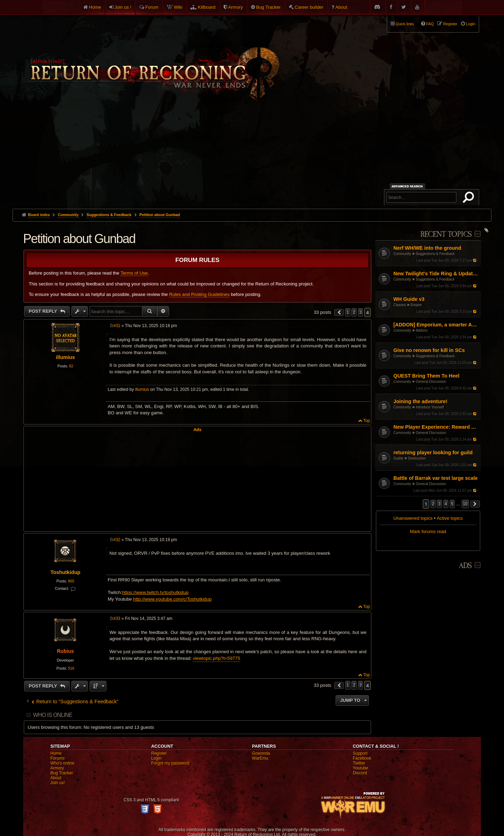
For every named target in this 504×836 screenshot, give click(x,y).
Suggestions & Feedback (435, 254)
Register (159, 753)
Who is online (52, 715)
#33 (117, 619)
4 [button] (446, 504)
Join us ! (123, 7)
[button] (475, 504)
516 (71, 668)
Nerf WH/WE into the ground (427, 248)
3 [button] (439, 504)
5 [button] (452, 504)
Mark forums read (428, 531)
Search (470, 199)
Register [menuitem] (450, 24)
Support (360, 753)
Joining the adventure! (420, 401)
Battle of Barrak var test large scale (436, 478)
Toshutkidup (65, 572)
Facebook (362, 758)
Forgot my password (170, 763)
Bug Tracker (268, 7)
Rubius (65, 651)
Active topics (450, 518)
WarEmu (260, 758)
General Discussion (431, 382)
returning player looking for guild (433, 452)
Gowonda (261, 753)
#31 (117, 326)
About (341, 7)
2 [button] (433, 504)
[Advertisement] (252, 156)
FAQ (430, 24)
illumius (65, 357)
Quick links (405, 24)
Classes (400, 305)
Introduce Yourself (430, 407)
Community (402, 254)
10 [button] (465, 504)
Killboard (207, 7)
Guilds (398, 458)
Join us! (58, 783)
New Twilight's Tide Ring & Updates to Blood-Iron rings (436, 274)
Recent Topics (446, 234)
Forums (58, 758)
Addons (422, 330)
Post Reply (44, 311)
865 (71, 581)
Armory (236, 7)
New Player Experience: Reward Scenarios (436, 427)
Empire (416, 305)
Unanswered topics (413, 518)
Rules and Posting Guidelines (199, 294)
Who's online (62, 763)
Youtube (360, 768)
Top (367, 421)
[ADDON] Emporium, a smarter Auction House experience (436, 325)
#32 (117, 540)
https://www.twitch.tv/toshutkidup (155, 592)
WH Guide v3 (409, 299)
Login (156, 758)
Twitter (359, 763)
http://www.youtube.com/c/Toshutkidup (172, 599)
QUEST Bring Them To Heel (426, 376)
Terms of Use (134, 273)
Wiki (178, 7)
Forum (152, 7)
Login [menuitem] (471, 24)
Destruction (417, 458)
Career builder (309, 7)
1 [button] (348, 312)
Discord (360, 773)
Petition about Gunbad (160, 215)
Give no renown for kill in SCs (429, 350)
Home (95, 7)
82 (71, 366)
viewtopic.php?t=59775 (216, 658)
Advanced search (408, 186)
